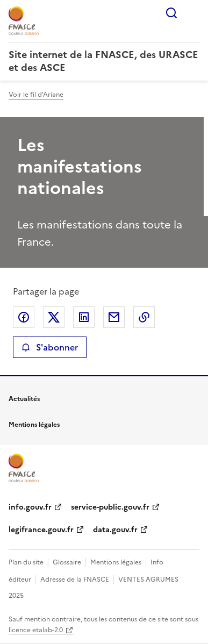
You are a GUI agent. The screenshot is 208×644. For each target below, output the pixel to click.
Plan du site (26, 562)
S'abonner (50, 347)
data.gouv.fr (115, 530)
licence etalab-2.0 (36, 630)
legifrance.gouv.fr (41, 530)
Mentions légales (116, 562)
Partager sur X (54, 317)
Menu (193, 13)
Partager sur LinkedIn (84, 317)
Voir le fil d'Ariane (36, 95)
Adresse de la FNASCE (75, 579)
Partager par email (114, 317)
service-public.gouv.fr (110, 507)
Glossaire (67, 562)
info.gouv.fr (30, 507)
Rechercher (171, 13)
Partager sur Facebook (24, 317)
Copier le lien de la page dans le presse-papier (144, 317)
